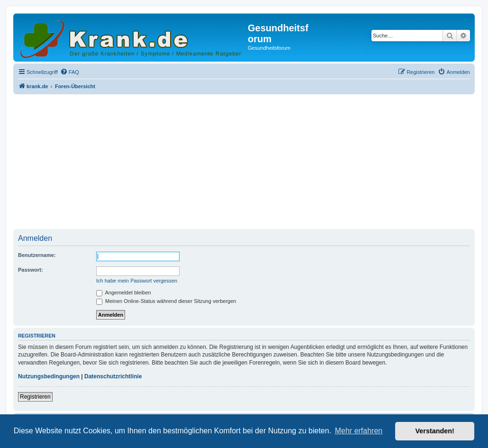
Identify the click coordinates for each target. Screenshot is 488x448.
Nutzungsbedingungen (49, 376)
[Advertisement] (244, 163)
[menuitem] (70, 72)
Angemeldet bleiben (124, 293)
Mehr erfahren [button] (359, 431)
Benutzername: (37, 255)
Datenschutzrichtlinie (113, 376)
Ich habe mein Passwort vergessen (137, 281)
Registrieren (35, 397)
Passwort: (31, 270)
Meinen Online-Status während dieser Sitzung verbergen (166, 301)
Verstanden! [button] (435, 431)
